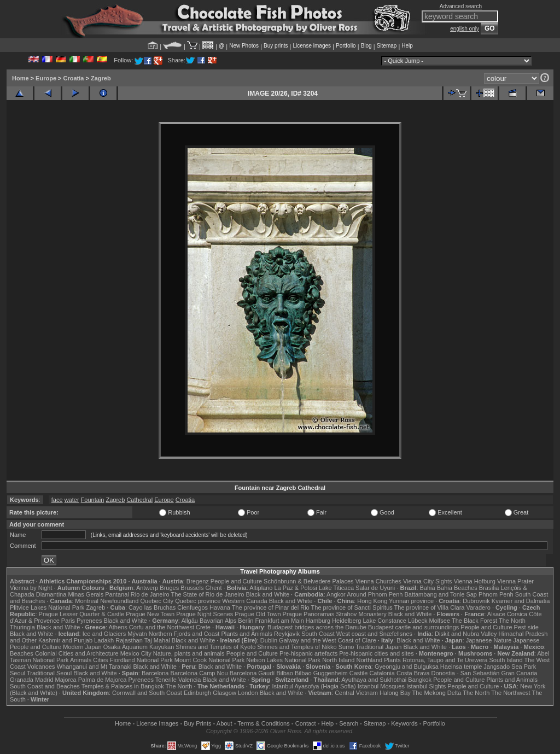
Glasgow (224, 693)
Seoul (17, 673)
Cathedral (139, 500)
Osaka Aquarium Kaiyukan (139, 647)
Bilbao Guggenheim (321, 673)
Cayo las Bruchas (152, 607)
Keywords (404, 723)
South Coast (318, 634)
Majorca (66, 680)
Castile (359, 673)
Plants (392, 660)
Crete (203, 627)
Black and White (268, 594)
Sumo (346, 647)
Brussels (192, 588)
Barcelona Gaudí (252, 673)
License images (312, 46)
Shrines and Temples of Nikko (297, 647)
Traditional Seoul (49, 673)
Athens (118, 627)
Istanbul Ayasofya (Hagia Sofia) (314, 686)
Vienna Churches (378, 581)
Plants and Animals (247, 634)
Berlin (246, 621)
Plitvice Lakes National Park (47, 607)
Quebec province (198, 601)
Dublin (269, 640)
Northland (370, 660)
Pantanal (117, 594)
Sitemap (387, 46)
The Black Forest (474, 621)
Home (21, 78)
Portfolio (346, 46)
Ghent (214, 588)
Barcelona (155, 673)
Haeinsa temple (461, 667)
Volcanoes (41, 667)
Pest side (526, 627)
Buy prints (276, 46)
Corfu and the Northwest (162, 627)
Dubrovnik (476, 601)
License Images (157, 723)
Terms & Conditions (263, 723)
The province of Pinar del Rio (271, 607)
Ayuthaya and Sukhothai (374, 680)
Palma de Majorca (103, 680)
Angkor (336, 594)
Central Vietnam (356, 693)
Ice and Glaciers (104, 634)
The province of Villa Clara (430, 607)
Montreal (87, 601)
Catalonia (382, 673)
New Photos (244, 46)
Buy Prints (197, 723)
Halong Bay (395, 693)
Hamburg (318, 621)
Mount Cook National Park (209, 660)
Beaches (22, 653)
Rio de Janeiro (150, 594)
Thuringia (22, 627)
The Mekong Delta (437, 693)
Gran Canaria (519, 673)
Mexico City (136, 653)
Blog (366, 46)
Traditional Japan (378, 647)
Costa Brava (413, 673)
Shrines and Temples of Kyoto (215, 647)
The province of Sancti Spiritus (352, 607)
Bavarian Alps (218, 621)
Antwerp (147, 588)
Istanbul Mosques (381, 686)
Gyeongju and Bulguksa (407, 667)
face (57, 500)
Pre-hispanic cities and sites (376, 653)
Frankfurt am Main (280, 621)
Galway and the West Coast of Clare (328, 640)
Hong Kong (372, 601)
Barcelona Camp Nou (199, 673)
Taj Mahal (157, 640)
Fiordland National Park (141, 660)
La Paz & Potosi (296, 588)
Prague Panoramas (309, 614)
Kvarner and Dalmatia (521, 601)
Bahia (428, 588)
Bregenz (198, 581)
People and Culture (236, 581)
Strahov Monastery (361, 614)
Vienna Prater (515, 581)
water (72, 500)
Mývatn (137, 634)
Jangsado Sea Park (510, 667)
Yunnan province (411, 601)
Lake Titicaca (336, 588)
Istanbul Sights (426, 686)
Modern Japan (82, 647)
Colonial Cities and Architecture (77, 653)
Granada (22, 680)
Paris (68, 621)
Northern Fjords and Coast (184, 634)
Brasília (489, 588)
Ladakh (104, 640)
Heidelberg (346, 621)
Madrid (44, 680)
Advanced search (461, 6)
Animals (81, 660)
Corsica (517, 614)
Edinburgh (197, 693)
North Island (338, 660)
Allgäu (189, 621)
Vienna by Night (31, 588)
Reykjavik (287, 634)
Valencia (189, 680)
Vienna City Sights (428, 581)
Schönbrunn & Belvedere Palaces (309, 581)
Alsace (496, 614)
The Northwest (511, 693)
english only (465, 29)
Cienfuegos (192, 607)
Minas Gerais (86, 594)
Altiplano (261, 588)
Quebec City (157, 601)
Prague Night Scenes (205, 614)
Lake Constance (384, 621)
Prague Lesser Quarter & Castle (82, 614)
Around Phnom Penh (375, 594)
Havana (220, 607)
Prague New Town (150, 614)
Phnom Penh (496, 594)
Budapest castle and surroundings (413, 627)
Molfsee (440, 621)
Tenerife (166, 680)
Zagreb (101, 78)
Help (407, 46)
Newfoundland (119, 601)
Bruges (169, 588)
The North (512, 621)
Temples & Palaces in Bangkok (123, 686)
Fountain (93, 500)
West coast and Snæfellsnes (374, 634)
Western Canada (244, 601)
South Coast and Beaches (45, 686)
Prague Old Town (258, 614)
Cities (101, 660)
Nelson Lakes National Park (283, 660)
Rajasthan (129, 640)
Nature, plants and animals (189, 653)
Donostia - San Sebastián (466, 673)
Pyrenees (89, 621)
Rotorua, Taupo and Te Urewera (445, 660)
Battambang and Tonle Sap (441, 594)
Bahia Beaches (457, 588)
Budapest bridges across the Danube (317, 627)
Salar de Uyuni (375, 588)
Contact (306, 723)
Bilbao (285, 673)
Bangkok (420, 680)
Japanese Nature (489, 640)
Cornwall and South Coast (147, 693)
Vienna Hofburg (475, 581)
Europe (46, 78)
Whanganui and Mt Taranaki (94, 667)
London (248, 693)
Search (349, 723)
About (224, 723)
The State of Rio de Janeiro (208, 594)
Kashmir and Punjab (65, 640)
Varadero (478, 607)
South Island (506, 660)
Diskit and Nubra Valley (466, 634)
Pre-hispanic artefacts (308, 653)
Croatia (74, 78)
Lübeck (418, 621)
